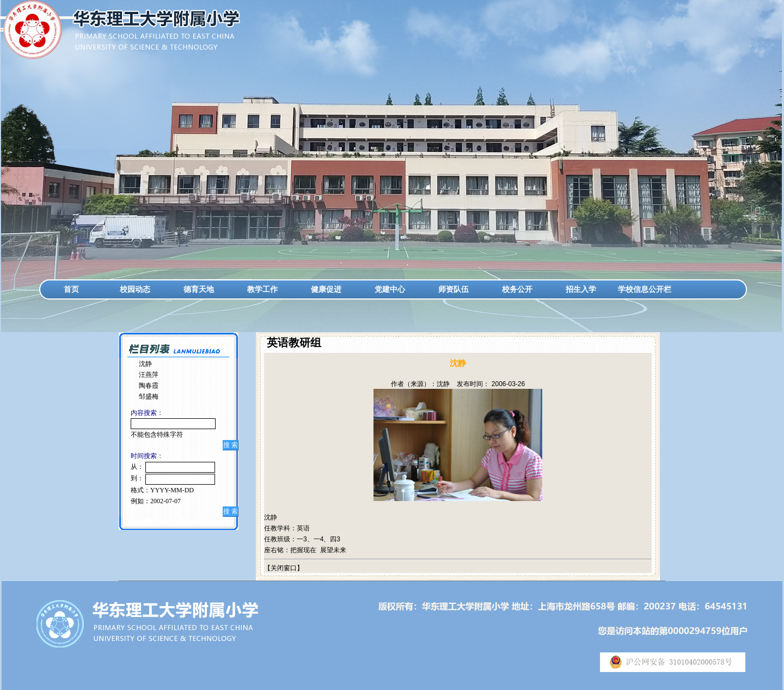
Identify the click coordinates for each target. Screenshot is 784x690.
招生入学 (581, 289)
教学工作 (262, 289)
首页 (71, 289)
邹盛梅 (149, 396)
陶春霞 (149, 386)
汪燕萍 (149, 375)
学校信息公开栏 (645, 289)
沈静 (145, 364)
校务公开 (517, 289)
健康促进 (326, 289)
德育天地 (199, 289)
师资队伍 (454, 289)
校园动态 (135, 289)
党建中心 (390, 289)
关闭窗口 (284, 568)
